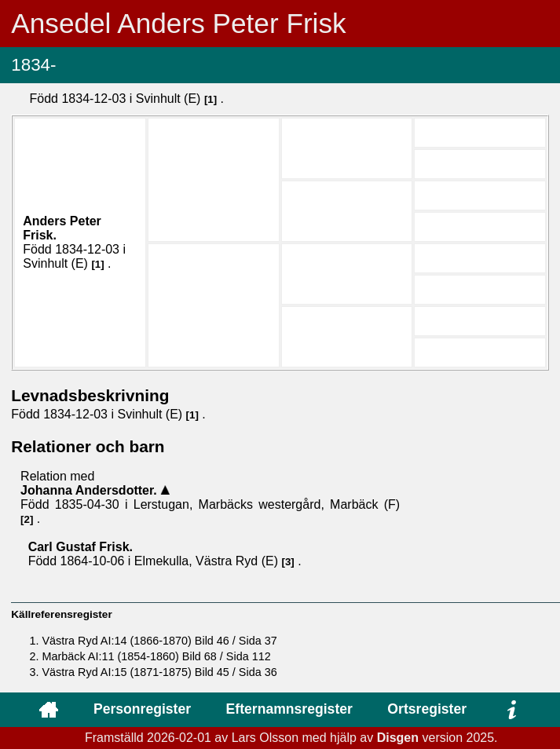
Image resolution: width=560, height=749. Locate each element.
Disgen (398, 738)
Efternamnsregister (289, 709)
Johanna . (90, 490)
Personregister (142, 709)
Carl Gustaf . (81, 547)
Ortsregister (427, 709)
